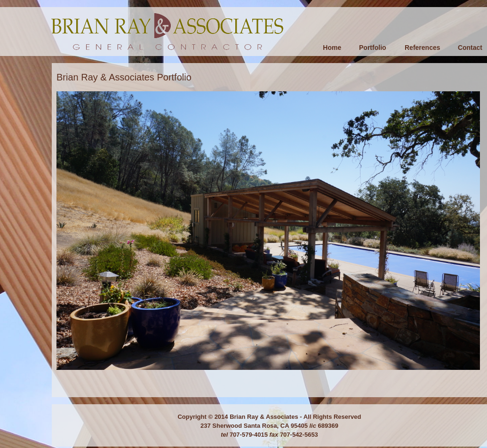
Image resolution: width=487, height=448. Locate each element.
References (423, 48)
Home (332, 48)
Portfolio (373, 48)
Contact (470, 48)
